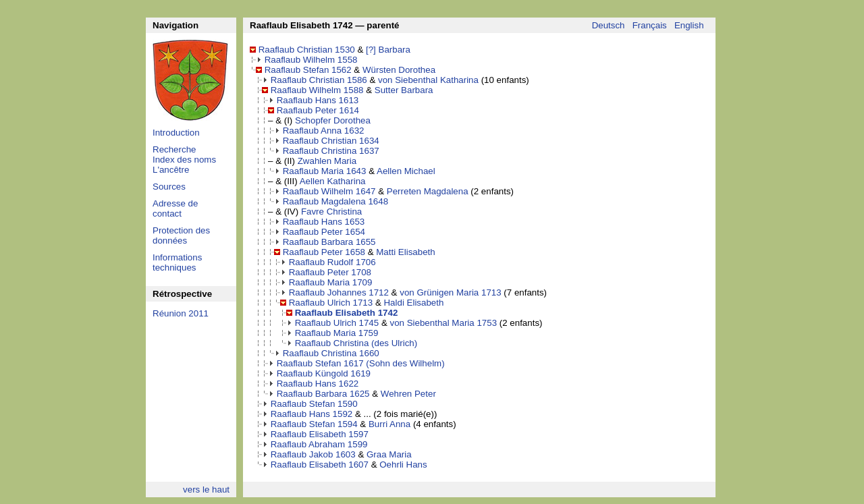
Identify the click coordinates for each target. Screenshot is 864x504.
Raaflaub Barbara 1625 (323, 394)
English (689, 25)
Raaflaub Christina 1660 (331, 353)
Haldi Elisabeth (413, 303)
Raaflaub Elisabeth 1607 (320, 465)
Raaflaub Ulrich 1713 (331, 303)
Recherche (174, 149)
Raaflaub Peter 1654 (324, 232)
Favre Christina (331, 212)
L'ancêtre (171, 170)
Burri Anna (389, 424)
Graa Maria (389, 454)
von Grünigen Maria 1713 (450, 292)
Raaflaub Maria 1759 (337, 333)
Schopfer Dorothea (333, 120)
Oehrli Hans (403, 465)
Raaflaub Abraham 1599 (319, 444)
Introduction (176, 133)
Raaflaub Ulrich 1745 (337, 323)
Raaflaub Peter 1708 (330, 272)
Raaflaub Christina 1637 (331, 151)
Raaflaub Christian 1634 (331, 141)
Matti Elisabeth (405, 252)
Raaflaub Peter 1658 (324, 252)
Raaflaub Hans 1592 (312, 414)
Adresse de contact (175, 208)
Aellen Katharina (333, 181)
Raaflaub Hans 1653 (324, 222)
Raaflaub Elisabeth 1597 (320, 434)
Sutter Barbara (404, 90)
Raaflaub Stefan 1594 (314, 424)
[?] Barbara (388, 50)
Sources (169, 187)
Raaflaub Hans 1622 (318, 384)
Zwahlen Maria (327, 161)
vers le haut (206, 489)
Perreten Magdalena (428, 191)
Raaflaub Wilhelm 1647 (329, 191)
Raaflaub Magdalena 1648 (335, 201)
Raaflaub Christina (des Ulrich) (356, 343)
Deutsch (609, 25)
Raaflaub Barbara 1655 (329, 242)
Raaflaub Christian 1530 (307, 50)
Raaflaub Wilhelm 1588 (317, 90)
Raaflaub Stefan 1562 (308, 70)
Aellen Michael (406, 171)
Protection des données (181, 235)
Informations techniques (177, 262)
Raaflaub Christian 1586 (319, 80)
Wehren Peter (408, 394)
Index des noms (184, 160)
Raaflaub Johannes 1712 (339, 292)
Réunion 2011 (181, 313)
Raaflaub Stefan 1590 (314, 404)
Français (650, 25)
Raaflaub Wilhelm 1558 (311, 60)
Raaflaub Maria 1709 (331, 282)
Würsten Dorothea (399, 70)
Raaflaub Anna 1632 (324, 131)
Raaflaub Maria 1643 (325, 171)
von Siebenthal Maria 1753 (443, 323)
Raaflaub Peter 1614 (318, 110)
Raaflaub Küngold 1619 (324, 373)
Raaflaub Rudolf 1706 (332, 262)
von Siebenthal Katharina (428, 80)
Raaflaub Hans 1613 (318, 100)
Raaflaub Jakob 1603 (313, 454)
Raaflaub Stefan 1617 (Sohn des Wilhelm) (361, 363)
